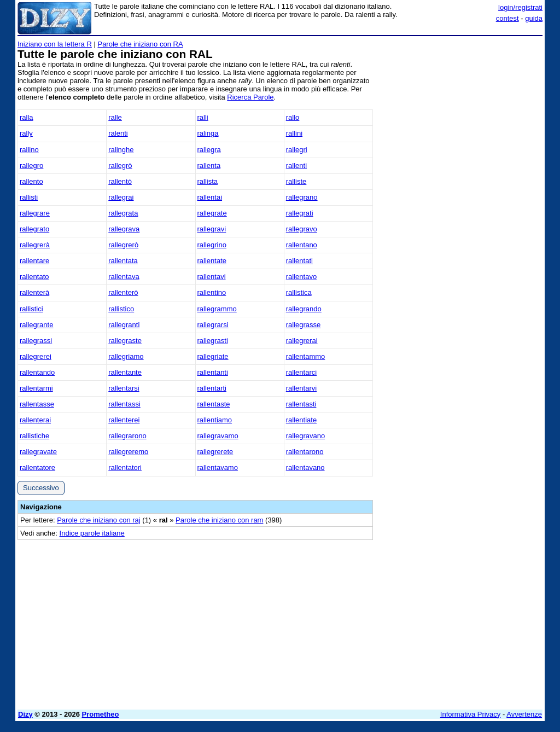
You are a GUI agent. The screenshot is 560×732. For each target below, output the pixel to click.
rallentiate (301, 420)
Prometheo (101, 714)
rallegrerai (302, 341)
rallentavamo (218, 467)
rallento (31, 181)
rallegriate (213, 356)
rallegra (209, 150)
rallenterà (34, 292)
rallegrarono (127, 436)
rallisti (29, 197)
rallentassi (124, 404)
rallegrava (124, 229)
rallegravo (302, 229)
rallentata (123, 261)
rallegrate (212, 213)
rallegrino (212, 245)
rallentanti (213, 372)
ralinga (208, 133)
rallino (29, 150)
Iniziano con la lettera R (55, 44)
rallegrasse (304, 325)
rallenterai (35, 420)
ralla (27, 117)
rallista (208, 181)
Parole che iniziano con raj (98, 520)
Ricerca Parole (250, 97)
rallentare (34, 261)
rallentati (299, 261)
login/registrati (520, 7)
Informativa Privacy (471, 714)
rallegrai (121, 197)
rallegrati (300, 213)
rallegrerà (35, 245)
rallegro (31, 165)
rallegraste (125, 341)
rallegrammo (217, 309)
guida (534, 18)
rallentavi (212, 277)
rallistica (299, 292)
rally (26, 133)
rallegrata (123, 213)
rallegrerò (123, 245)
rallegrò (120, 165)
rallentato (34, 277)
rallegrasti (213, 341)
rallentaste (214, 404)
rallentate (212, 261)
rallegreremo (128, 452)
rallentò (120, 181)
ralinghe (121, 150)
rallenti (296, 165)
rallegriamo (126, 356)
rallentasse (37, 404)
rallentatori (125, 467)
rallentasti (301, 404)
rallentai (210, 197)
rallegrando (304, 309)
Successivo (41, 488)
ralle (115, 117)
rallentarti (212, 388)
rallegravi (212, 229)
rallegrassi (36, 341)
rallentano (302, 245)
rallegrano (302, 197)
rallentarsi (124, 388)
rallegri (297, 150)
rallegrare (35, 213)
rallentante (125, 372)
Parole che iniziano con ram (219, 520)
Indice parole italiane (92, 533)
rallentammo (306, 356)
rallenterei (124, 420)
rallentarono (305, 452)
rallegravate (38, 452)
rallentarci (301, 372)
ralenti (118, 133)
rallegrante (36, 325)
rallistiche (34, 436)
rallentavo (301, 277)
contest (507, 18)
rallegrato (34, 229)
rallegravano (306, 436)
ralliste (296, 181)
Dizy (25, 714)
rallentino (212, 292)
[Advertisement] (460, 108)
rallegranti (124, 325)
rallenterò (123, 292)
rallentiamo (215, 420)
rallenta (209, 165)
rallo (293, 117)
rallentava (124, 277)
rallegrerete (215, 452)
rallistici (31, 309)
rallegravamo (218, 436)
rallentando (37, 372)
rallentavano (305, 467)
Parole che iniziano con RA (140, 44)
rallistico (121, 309)
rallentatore (37, 467)
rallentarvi (301, 388)
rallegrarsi (213, 325)
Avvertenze (524, 714)
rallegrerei (36, 356)
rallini (294, 133)
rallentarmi (36, 388)
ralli (203, 117)
